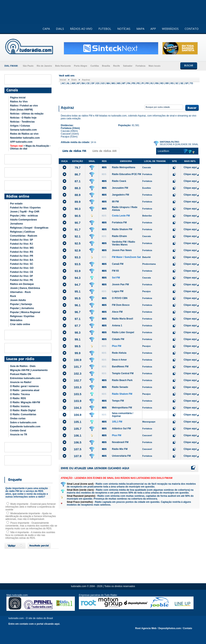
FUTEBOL (105, 29)
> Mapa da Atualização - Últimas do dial (30, 147)
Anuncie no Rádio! (21, 382)
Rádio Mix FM (120, 449)
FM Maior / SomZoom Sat (126, 257)
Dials (74, 80)
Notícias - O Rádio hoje (23, 118)
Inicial (63, 80)
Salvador (128, 66)
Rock (13, 296)
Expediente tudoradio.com (25, 427)
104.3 (78, 408)
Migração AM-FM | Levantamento (29, 370)
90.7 (78, 223)
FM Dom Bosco (121, 305)
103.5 (78, 394)
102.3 (78, 374)
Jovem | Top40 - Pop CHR (25, 212)
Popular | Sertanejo (21, 304)
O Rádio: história (20, 406)
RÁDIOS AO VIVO (81, 29)
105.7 (78, 429)
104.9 (78, 415)
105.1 (78, 422)
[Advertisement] (129, 94)
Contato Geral (18, 431)
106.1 (78, 435)
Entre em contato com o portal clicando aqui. (34, 624)
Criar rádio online (20, 324)
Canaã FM (118, 264)
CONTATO (192, 29)
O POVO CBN (120, 298)
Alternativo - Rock (20, 292)
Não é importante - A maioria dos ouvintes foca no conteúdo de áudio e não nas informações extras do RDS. (30, 535)
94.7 (78, 285)
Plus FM (117, 346)
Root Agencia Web (146, 628)
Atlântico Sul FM (122, 429)
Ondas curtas (18, 418)
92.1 (78, 236)
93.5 (78, 264)
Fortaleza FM (119, 223)
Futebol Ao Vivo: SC (22, 264)
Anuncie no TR (19, 435)
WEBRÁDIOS (170, 29)
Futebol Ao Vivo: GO (22, 268)
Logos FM (118, 291)
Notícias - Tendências (22, 122)
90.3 (78, 209)
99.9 (78, 353)
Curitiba (95, 66)
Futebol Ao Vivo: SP (22, 240)
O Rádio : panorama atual (25, 390)
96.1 (78, 305)
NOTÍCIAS (124, 29)
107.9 (78, 456)
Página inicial (18, 98)
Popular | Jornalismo (22, 308)
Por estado (16, 204)
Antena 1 (117, 326)
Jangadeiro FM (121, 195)
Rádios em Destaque (22, 284)
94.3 (78, 278)
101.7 (78, 367)
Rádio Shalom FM (122, 229)
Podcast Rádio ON (21, 374)
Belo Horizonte (63, 66)
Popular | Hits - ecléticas (24, 216)
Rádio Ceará (119, 181)
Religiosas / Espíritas (22, 316)
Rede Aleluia (119, 353)
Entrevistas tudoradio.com (25, 378)
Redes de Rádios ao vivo (24, 134)
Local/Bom (163, 151)
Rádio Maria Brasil (123, 319)
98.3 (78, 332)
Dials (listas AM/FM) (21, 110)
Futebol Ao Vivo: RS (22, 252)
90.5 (78, 216)
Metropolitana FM (122, 408)
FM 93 (115, 271)
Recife (117, 66)
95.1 (78, 291)
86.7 (78, 174)
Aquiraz (86, 80)
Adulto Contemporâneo (23, 220)
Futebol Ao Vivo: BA (22, 260)
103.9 (78, 401)
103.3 (78, 387)
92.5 (78, 243)
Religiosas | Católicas (22, 232)
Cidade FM (118, 339)
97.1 (78, 319)
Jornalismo (16, 224)
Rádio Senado (120, 387)
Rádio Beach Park (122, 380)
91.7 (78, 229)
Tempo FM (118, 401)
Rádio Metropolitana (124, 167)
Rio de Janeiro (44, 66)
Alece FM (117, 312)
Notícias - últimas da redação (27, 114)
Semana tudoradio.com (23, 130)
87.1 (78, 181)
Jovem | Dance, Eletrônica (25, 288)
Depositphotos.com (170, 628)
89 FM (115, 202)
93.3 (78, 257)
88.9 (78, 195)
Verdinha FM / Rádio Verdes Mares (124, 243)
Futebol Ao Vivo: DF (22, 276)
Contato (187, 628)
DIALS (60, 29)
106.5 (78, 442)
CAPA (46, 29)
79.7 (78, 167)
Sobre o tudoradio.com (23, 422)
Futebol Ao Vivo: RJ (21, 244)
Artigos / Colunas (20, 126)
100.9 (78, 360)
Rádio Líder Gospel (123, 332)
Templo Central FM (123, 373)
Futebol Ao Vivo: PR (22, 256)
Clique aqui (190, 167)
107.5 (78, 449)
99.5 (78, 346)
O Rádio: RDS (18, 398)
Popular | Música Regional (25, 312)
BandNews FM (120, 367)
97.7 (78, 326)
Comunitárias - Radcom (24, 236)
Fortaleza (140, 66)
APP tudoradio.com (21, 142)
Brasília (106, 66)
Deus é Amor (119, 360)
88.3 (78, 188)
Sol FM (116, 278)
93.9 (78, 271)
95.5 (78, 298)
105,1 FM (117, 422)
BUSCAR (189, 65)
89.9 (78, 202)
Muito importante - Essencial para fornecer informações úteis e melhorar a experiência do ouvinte (31, 507)
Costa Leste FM (121, 216)
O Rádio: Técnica (20, 394)
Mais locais (155, 66)
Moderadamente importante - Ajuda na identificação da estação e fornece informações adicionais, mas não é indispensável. (31, 516)
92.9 (78, 250)
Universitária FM (121, 456)
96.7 (78, 312)
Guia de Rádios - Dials (23, 366)
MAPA (140, 29)
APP (153, 29)
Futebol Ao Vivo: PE (22, 280)
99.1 (78, 339)
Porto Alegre (81, 66)
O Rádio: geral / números (24, 386)
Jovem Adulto (18, 300)
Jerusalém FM (120, 188)
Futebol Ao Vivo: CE (22, 272)
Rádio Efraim (119, 236)
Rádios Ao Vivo (19, 102)
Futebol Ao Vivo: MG (22, 248)
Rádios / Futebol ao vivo (24, 106)
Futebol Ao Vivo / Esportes (25, 208)
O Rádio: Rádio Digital (23, 410)
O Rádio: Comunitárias (23, 414)
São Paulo (28, 66)
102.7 (78, 380)
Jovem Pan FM (121, 284)
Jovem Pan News (122, 250)
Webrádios (16, 320)
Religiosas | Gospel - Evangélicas (29, 228)
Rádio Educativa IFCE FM (127, 174)
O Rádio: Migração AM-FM (25, 402)
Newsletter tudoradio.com (25, 138)
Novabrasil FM (120, 442)
